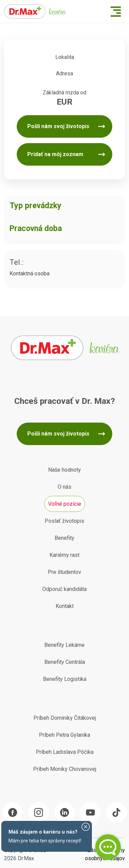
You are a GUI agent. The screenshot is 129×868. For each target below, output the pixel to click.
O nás (64, 487)
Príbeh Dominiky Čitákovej (65, 718)
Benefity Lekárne (64, 645)
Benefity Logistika (65, 679)
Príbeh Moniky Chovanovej (65, 769)
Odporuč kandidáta (64, 589)
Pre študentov (64, 572)
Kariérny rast (64, 555)
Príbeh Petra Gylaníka (64, 735)
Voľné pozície (65, 504)
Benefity (64, 538)
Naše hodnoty (64, 470)
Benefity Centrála (65, 662)
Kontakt (65, 606)
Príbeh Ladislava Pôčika (65, 752)
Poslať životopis (64, 521)
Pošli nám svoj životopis (58, 126)
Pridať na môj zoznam (55, 154)
